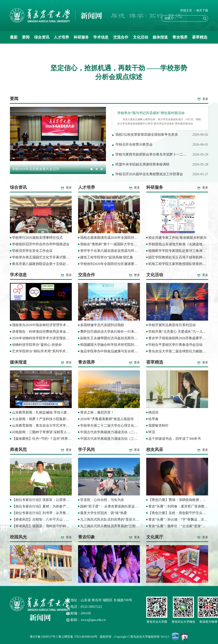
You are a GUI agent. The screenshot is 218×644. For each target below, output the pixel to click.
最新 (14, 37)
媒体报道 (160, 37)
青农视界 (180, 37)
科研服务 (81, 37)
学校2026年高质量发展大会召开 (36, 169)
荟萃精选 (200, 37)
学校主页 (186, 10)
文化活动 (141, 37)
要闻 (26, 37)
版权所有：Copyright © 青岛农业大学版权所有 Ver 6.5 (136, 637)
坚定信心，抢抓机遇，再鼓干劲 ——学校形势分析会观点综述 (119, 72)
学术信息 (101, 37)
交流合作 (121, 37)
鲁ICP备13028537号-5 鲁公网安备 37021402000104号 (64, 637)
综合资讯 (42, 37)
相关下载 (202, 10)
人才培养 (61, 37)
